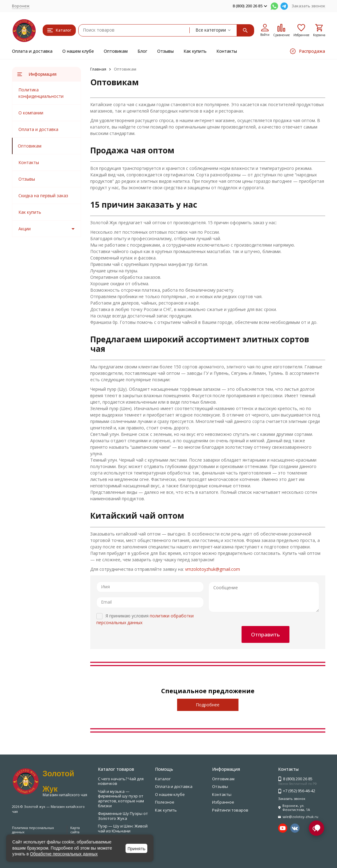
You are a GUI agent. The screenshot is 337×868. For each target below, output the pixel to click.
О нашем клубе (78, 51)
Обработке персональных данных (64, 854)
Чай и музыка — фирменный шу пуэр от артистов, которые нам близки (121, 799)
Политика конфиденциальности (41, 93)
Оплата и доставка (32, 51)
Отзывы (165, 51)
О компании (31, 113)
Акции (25, 229)
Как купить (195, 51)
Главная (98, 69)
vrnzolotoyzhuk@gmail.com (213, 569)
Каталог (163, 779)
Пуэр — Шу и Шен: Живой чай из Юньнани (123, 828)
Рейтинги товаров (230, 810)
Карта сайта (75, 830)
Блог (142, 51)
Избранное (223, 802)
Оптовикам (116, 51)
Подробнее (208, 705)
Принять (136, 849)
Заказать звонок (308, 6)
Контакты (227, 51)
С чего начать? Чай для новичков (121, 781)
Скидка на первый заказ (43, 196)
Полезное (165, 802)
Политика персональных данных (33, 830)
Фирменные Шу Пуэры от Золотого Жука (123, 816)
